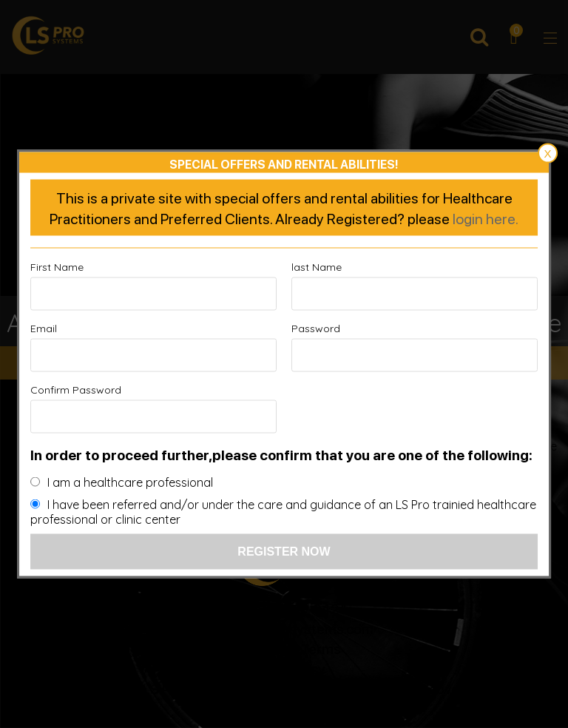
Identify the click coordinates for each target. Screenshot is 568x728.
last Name (317, 267)
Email (44, 328)
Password (316, 328)
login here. (486, 218)
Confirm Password (76, 390)
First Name (57, 267)
